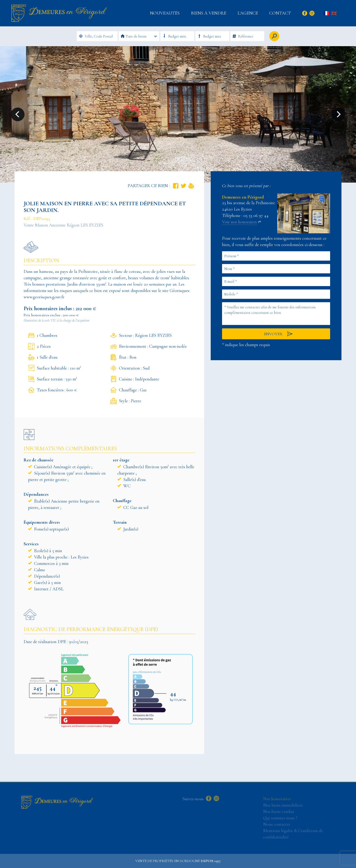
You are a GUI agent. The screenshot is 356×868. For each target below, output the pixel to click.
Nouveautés (165, 13)
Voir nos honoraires (239, 222)
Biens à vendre (209, 13)
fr (326, 13)
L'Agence (248, 13)
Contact (280, 13)
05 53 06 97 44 (256, 216)
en (334, 13)
